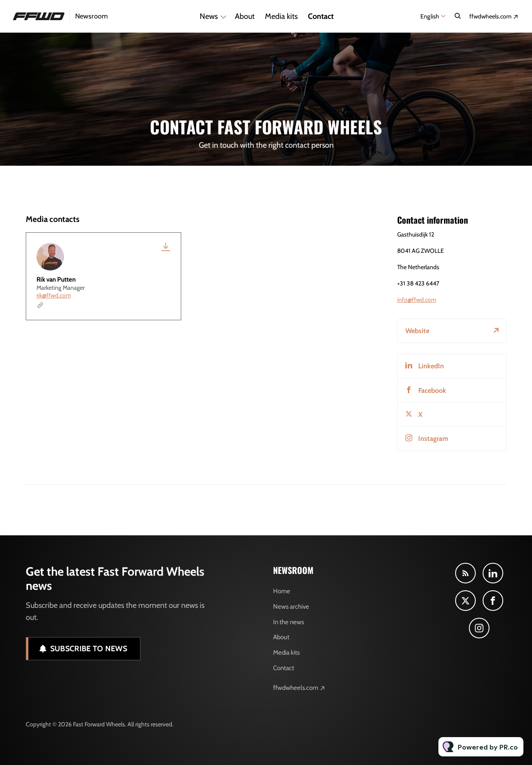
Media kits (281, 16)
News (209, 16)
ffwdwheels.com (490, 16)
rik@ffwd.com (54, 295)
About (245, 16)
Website (417, 331)
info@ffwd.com (417, 300)
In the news (289, 622)
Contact (321, 16)
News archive (291, 607)
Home (282, 591)
